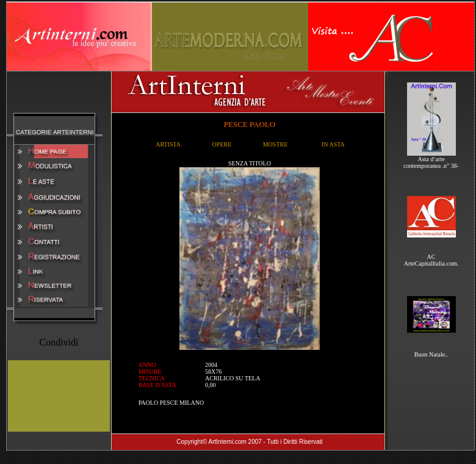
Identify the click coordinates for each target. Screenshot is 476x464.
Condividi (59, 342)
